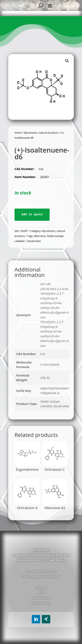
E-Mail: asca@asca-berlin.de (41, 577)
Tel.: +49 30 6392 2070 (41, 571)
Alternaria (40, 236)
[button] (67, 61)
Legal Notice (41, 598)
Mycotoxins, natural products (41, 133)
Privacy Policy (41, 603)
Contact (41, 588)
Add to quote (32, 214)
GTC (41, 593)
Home (18, 133)
